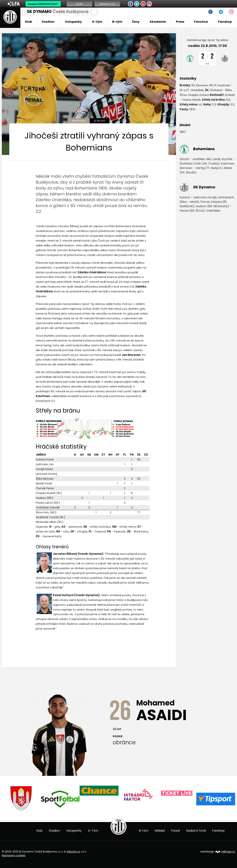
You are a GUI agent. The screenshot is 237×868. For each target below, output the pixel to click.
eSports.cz (73, 852)
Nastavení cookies (14, 855)
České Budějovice (58, 12)
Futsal (175, 831)
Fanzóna (201, 22)
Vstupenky (73, 22)
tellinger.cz (228, 852)
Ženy (136, 22)
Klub (29, 22)
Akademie (158, 22)
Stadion (48, 22)
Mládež (160, 831)
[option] (21, 799)
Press (180, 22)
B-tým (117, 22)
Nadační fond (196, 831)
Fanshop (225, 22)
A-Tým (93, 831)
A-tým (97, 22)
